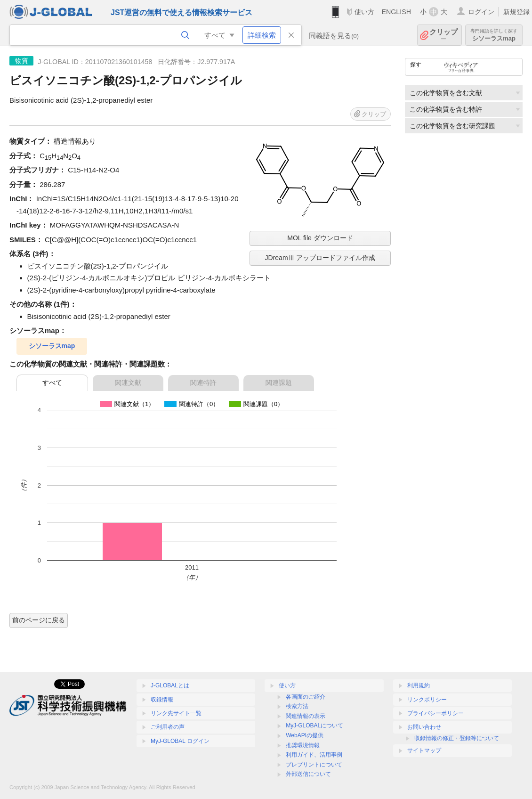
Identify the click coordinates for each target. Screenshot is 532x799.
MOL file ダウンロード (320, 238)
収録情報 (162, 700)
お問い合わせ (424, 727)
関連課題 (279, 383)
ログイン (481, 12)
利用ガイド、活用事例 (314, 755)
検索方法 (297, 706)
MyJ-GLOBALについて (314, 726)
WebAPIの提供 (305, 735)
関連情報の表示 (306, 716)
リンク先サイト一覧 (176, 713)
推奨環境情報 (303, 745)
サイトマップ (424, 750)
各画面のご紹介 (306, 697)
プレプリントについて (314, 765)
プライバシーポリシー (435, 713)
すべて (52, 383)
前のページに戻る (39, 620)
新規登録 (516, 12)
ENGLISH (396, 12)
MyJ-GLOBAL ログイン (180, 741)
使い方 (364, 12)
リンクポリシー (427, 700)
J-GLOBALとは (170, 685)
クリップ (443, 35)
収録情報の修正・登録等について (457, 738)
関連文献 (128, 383)
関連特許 (203, 383)
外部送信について (308, 774)
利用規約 (419, 685)
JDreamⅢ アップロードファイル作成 (320, 258)
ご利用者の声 (168, 727)
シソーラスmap (494, 35)
